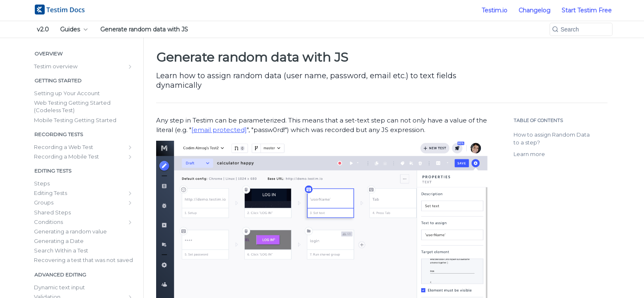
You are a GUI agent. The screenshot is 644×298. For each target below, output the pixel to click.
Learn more (529, 154)
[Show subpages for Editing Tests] (130, 193)
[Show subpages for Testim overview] (130, 67)
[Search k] (581, 29)
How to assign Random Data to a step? (552, 139)
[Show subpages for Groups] (130, 203)
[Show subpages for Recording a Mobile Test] (130, 157)
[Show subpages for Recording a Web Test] (130, 147)
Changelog (534, 10)
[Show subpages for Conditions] (130, 222)
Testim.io (494, 10)
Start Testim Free (587, 10)
